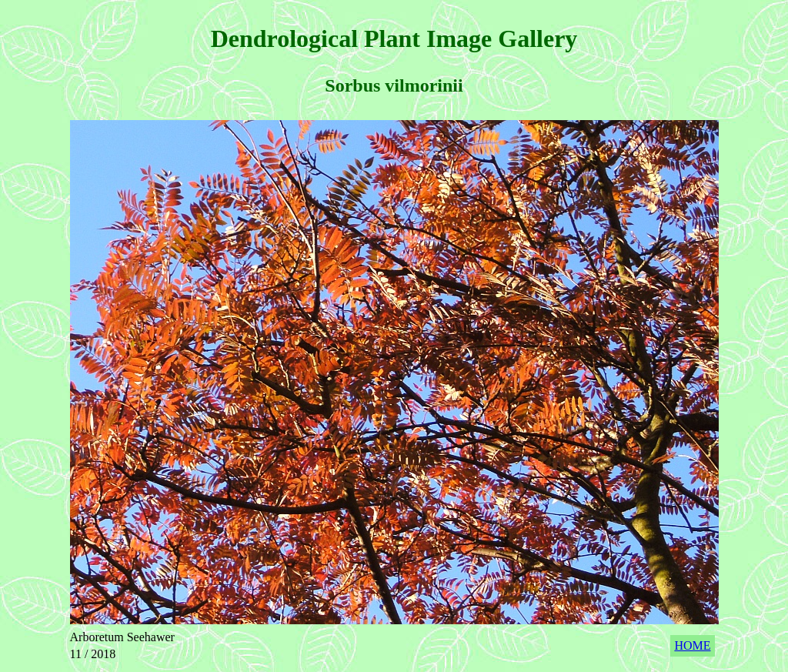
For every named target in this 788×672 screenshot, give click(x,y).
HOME (692, 645)
